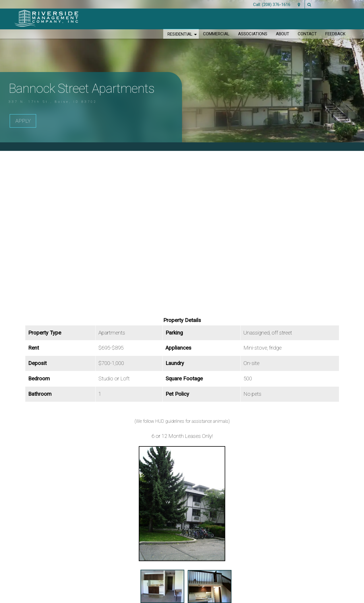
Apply (23, 121)
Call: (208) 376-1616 (272, 5)
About (283, 34)
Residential (180, 34)
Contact (307, 34)
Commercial (216, 34)
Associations (253, 34)
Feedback (335, 34)
